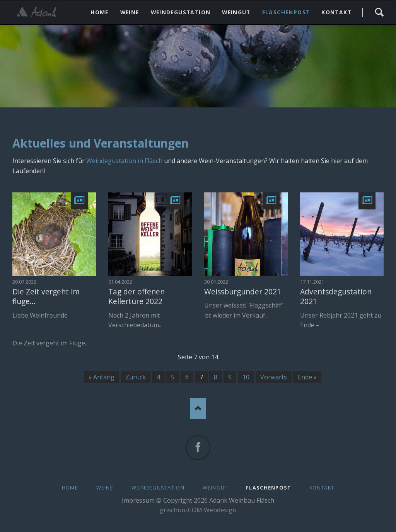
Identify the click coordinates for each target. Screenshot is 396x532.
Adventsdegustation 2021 (336, 297)
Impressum (138, 500)
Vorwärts (274, 377)
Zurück (136, 377)
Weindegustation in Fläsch (124, 161)
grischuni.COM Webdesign (198, 510)
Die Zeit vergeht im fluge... (46, 297)
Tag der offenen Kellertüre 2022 (137, 297)
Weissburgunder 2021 (243, 291)
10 (246, 377)
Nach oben (198, 409)
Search (379, 12)
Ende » (307, 377)
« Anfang (102, 377)
